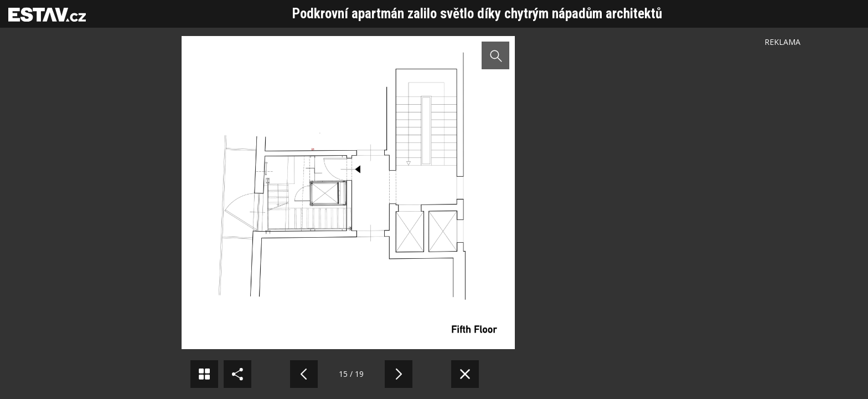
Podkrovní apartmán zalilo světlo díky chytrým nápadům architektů (477, 14)
